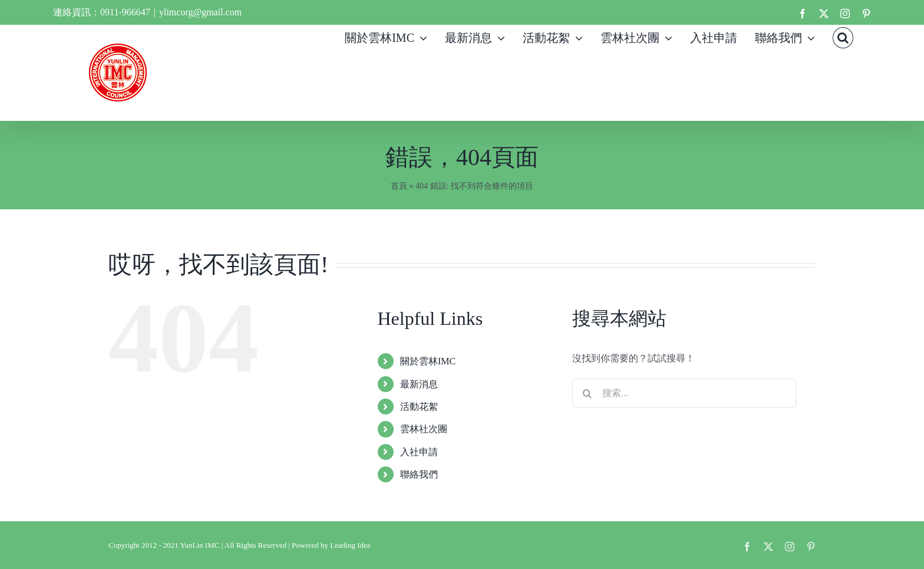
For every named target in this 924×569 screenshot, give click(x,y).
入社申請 (419, 452)
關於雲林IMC (428, 361)
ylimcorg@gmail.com (200, 12)
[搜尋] (587, 393)
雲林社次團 (424, 429)
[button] (843, 37)
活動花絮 (419, 407)
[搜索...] (684, 393)
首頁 (399, 186)
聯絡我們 (419, 474)
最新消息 (419, 384)
